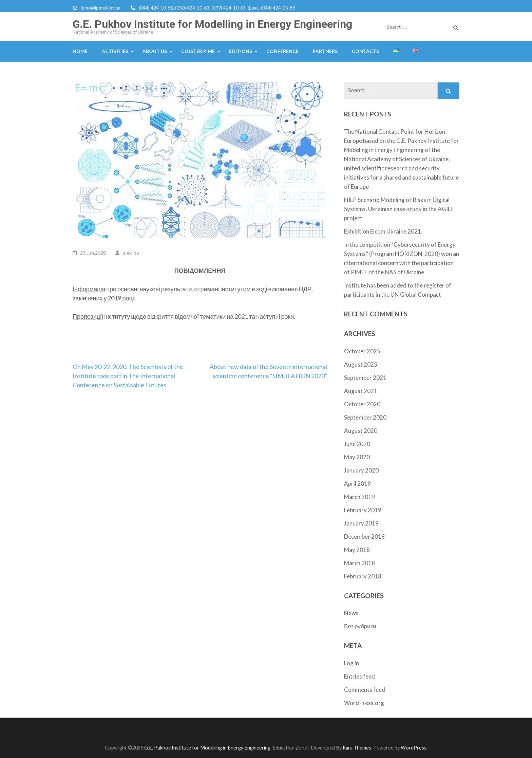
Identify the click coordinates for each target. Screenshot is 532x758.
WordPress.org (364, 703)
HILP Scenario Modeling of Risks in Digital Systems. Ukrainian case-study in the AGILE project (399, 209)
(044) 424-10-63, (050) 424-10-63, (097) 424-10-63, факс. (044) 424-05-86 (217, 8)
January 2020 (361, 470)
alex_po (131, 253)
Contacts (365, 51)
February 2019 (363, 510)
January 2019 (361, 523)
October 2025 (362, 351)
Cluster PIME (198, 51)
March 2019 (359, 497)
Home (80, 51)
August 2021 (361, 391)
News (351, 613)
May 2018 (357, 550)
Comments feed (365, 690)
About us (155, 51)
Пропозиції (88, 316)
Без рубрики (360, 626)
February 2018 (363, 576)
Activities (115, 51)
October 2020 (362, 404)
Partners (325, 51)
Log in (351, 663)
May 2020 (357, 457)
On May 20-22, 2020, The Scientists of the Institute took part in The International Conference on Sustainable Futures (128, 376)
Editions (241, 51)
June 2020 (357, 444)
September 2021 (365, 378)
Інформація (89, 289)
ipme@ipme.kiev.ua (101, 8)
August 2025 (361, 364)
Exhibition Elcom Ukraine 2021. (383, 231)
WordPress (414, 748)
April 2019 (357, 484)
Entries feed (359, 676)
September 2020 (365, 417)
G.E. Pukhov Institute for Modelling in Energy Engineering (212, 24)
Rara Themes (357, 748)
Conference (282, 51)
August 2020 (361, 431)
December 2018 (364, 537)
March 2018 (359, 563)
